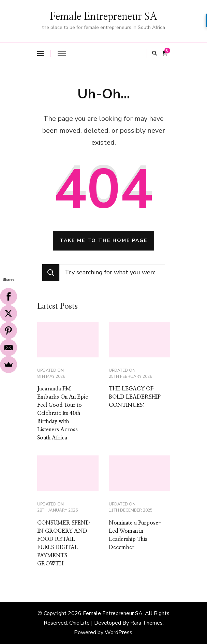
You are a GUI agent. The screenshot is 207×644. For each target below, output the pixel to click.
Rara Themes (146, 623)
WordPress (119, 632)
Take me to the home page (103, 240)
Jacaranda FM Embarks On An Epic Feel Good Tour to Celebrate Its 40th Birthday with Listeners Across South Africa (63, 413)
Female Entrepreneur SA (103, 17)
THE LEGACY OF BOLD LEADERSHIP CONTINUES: (135, 397)
